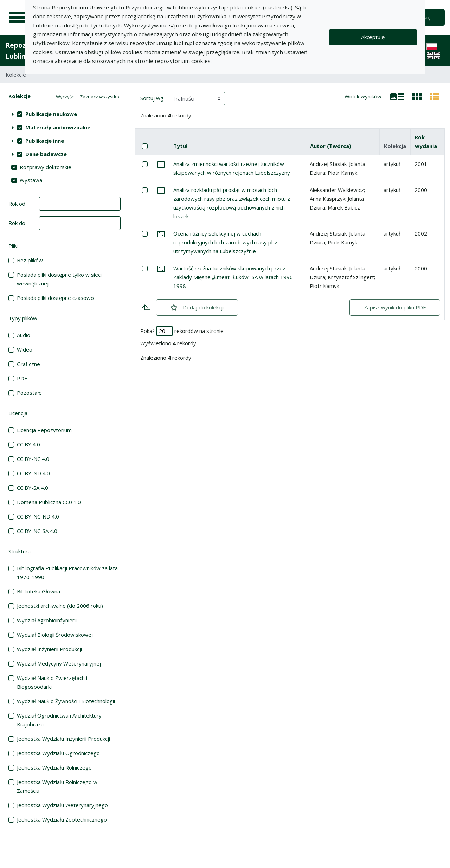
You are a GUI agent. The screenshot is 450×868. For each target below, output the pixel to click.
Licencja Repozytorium (44, 430)
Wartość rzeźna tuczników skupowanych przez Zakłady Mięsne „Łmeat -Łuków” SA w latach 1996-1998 (234, 277)
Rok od (17, 204)
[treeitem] (65, 114)
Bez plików (30, 260)
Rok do (17, 223)
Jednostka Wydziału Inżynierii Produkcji (63, 739)
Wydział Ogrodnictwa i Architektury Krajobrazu (59, 720)
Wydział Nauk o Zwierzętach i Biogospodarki (52, 682)
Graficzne (28, 364)
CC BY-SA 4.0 (33, 488)
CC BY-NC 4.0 (33, 459)
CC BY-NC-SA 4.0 (37, 531)
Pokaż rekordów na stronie (182, 331)
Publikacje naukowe (51, 114)
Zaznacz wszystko (99, 97)
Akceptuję (373, 37)
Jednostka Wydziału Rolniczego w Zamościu (57, 786)
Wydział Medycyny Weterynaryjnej (59, 663)
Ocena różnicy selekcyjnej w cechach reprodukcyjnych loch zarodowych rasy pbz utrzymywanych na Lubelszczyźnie (225, 242)
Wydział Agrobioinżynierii (47, 620)
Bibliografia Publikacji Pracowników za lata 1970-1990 (67, 573)
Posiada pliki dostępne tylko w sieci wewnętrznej (59, 279)
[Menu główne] (18, 18)
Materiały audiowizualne (58, 127)
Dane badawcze (46, 154)
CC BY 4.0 (28, 444)
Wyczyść (65, 97)
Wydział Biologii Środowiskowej (55, 635)
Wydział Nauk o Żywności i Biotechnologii (66, 701)
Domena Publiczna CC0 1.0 (49, 502)
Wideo (25, 349)
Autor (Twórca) (331, 146)
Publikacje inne (45, 141)
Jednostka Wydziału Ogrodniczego (58, 753)
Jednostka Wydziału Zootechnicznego (62, 819)
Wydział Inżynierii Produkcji (49, 649)
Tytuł (181, 146)
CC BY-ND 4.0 (33, 473)
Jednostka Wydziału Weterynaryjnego (62, 805)
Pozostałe (29, 393)
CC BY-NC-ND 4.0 (38, 516)
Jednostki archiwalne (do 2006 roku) (60, 606)
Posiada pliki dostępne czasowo (55, 298)
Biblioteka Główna (38, 591)
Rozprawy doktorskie (46, 167)
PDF (22, 378)
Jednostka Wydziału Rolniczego (54, 767)
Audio (24, 335)
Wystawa (31, 180)
